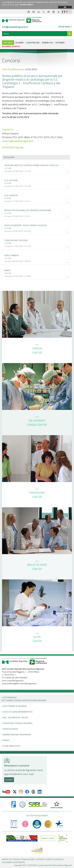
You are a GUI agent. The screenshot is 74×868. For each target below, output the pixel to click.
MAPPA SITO (7, 859)
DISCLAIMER (7, 862)
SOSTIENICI (60, 43)
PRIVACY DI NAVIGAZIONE (24, 859)
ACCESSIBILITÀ (19, 862)
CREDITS (50, 859)
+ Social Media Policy (11, 746)
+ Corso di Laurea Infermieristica (17, 712)
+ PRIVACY (6, 740)
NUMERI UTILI (48, 43)
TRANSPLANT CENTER (37, 494)
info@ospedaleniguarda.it (15, 27)
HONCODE (59, 859)
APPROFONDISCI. (27, 5)
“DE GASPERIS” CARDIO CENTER (37, 422)
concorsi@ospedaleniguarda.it (18, 141)
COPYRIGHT (40, 859)
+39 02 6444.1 (65, 27)
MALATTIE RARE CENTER (37, 566)
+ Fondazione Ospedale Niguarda (17, 723)
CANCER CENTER (37, 350)
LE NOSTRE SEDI (33, 43)
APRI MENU (8, 43)
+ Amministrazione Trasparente (16, 735)
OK (65, 7)
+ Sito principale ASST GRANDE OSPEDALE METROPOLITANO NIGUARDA (24, 699)
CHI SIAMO (20, 43)
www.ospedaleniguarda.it (13, 680)
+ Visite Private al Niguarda (14, 706)
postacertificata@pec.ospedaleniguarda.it (19, 683)
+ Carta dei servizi (10, 729)
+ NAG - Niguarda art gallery (15, 717)
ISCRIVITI (9, 780)
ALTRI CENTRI (37, 638)
